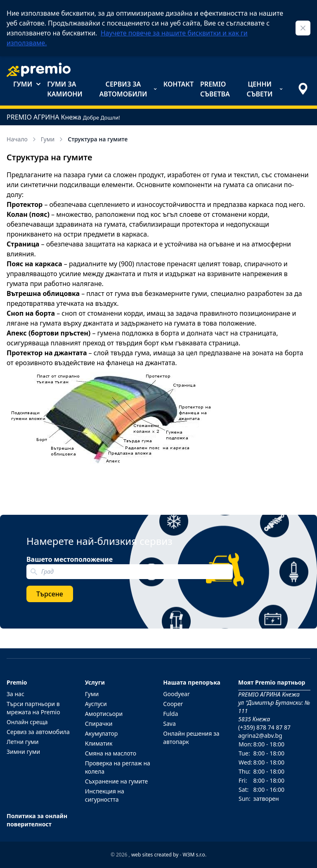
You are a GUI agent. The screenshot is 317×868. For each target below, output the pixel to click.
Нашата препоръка (192, 682)
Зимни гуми (23, 752)
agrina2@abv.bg (260, 735)
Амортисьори (104, 714)
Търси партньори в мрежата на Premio (33, 708)
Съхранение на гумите (117, 781)
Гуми (27, 84)
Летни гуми (23, 742)
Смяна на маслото (111, 753)
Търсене (50, 594)
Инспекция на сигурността (105, 795)
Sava (169, 724)
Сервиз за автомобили (128, 89)
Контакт (179, 84)
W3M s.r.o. (194, 855)
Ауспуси (96, 704)
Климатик (99, 743)
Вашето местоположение (70, 559)
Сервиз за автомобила (38, 732)
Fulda (170, 714)
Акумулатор (102, 733)
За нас (15, 694)
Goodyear (176, 694)
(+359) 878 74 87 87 (264, 727)
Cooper (173, 704)
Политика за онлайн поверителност (37, 820)
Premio (17, 682)
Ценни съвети (265, 89)
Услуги (95, 682)
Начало (22, 139)
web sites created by (155, 855)
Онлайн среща (27, 722)
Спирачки (99, 724)
